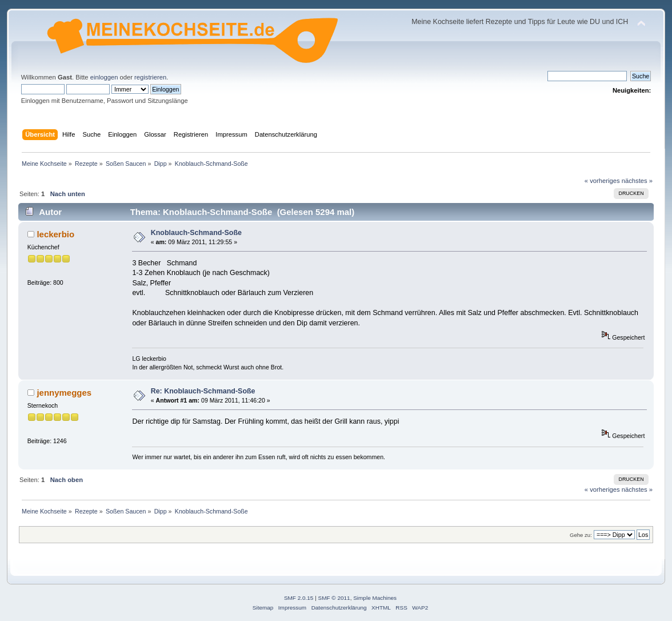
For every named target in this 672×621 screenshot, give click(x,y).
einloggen (104, 77)
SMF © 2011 (334, 598)
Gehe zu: (581, 535)
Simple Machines (375, 598)
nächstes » (637, 181)
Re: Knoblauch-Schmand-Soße (203, 391)
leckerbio (55, 234)
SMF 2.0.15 (299, 598)
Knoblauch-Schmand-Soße (196, 233)
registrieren (150, 77)
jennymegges (64, 393)
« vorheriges (602, 181)
